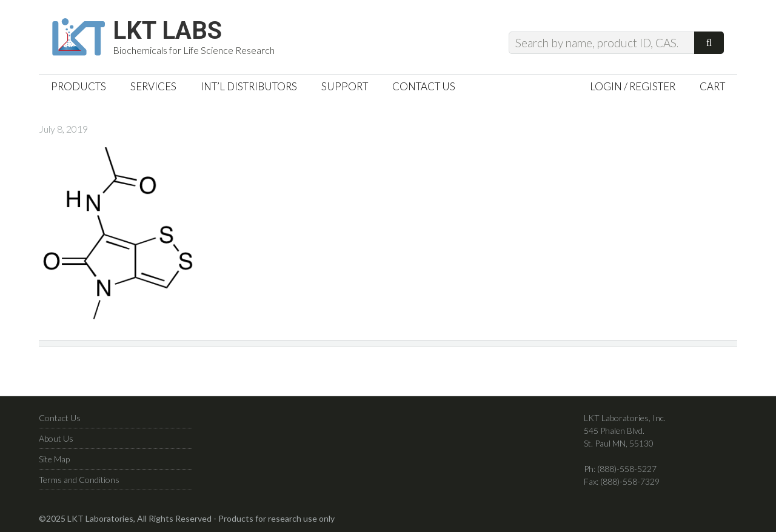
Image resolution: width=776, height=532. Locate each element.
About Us (56, 438)
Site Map (54, 459)
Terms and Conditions (79, 480)
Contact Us (60, 418)
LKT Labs (167, 31)
